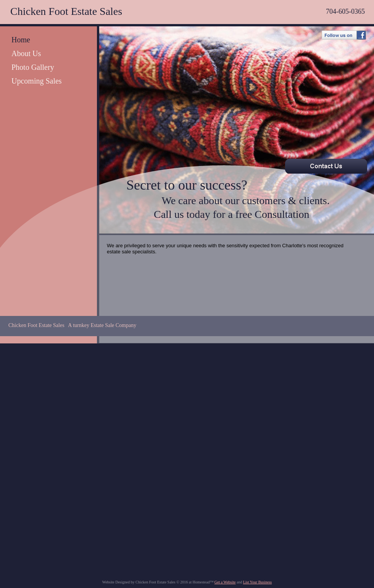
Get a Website (225, 582)
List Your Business (257, 582)
